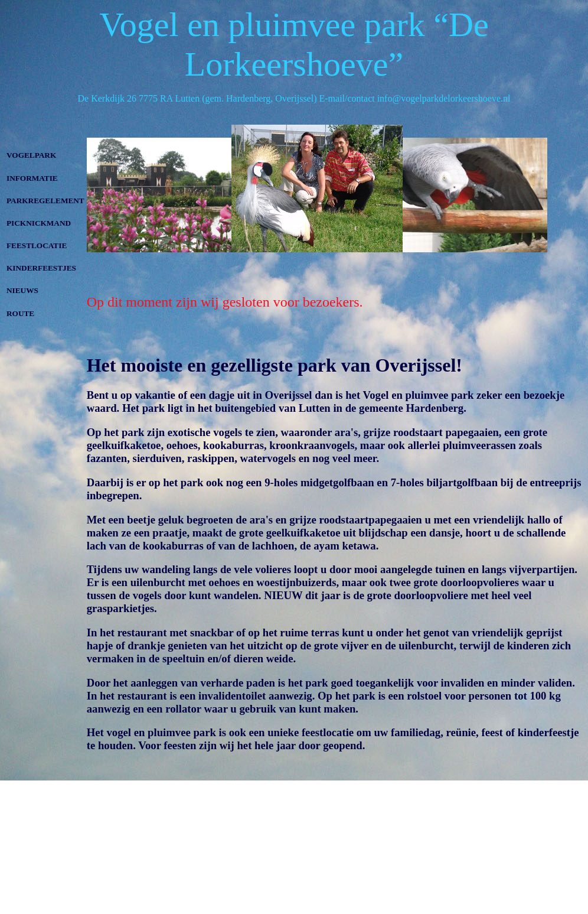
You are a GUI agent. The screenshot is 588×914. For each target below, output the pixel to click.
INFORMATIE (32, 178)
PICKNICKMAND (39, 223)
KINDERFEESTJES (41, 268)
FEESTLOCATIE (37, 245)
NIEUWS (22, 290)
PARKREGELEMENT (45, 201)
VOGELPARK (31, 155)
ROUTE (20, 313)
